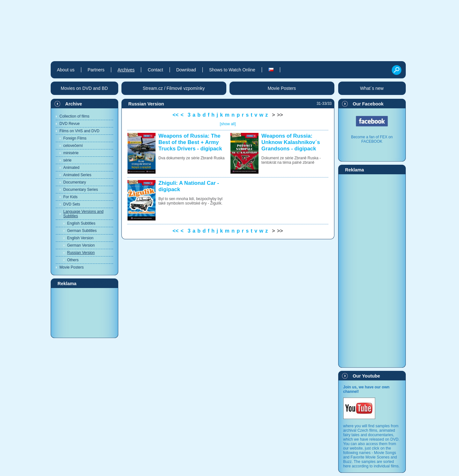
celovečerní (73, 146)
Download (186, 70)
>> (280, 115)
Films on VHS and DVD (80, 131)
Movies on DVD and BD (84, 88)
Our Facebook (368, 104)
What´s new (372, 88)
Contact (155, 70)
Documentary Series (81, 190)
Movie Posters (72, 267)
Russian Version (81, 253)
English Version (80, 238)
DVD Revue (70, 124)
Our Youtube (367, 376)
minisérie (71, 153)
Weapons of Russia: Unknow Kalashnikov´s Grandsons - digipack (291, 142)
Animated (72, 168)
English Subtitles (81, 223)
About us (66, 70)
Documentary (75, 182)
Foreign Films (75, 138)
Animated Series (77, 175)
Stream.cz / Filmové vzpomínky (174, 88)
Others (73, 260)
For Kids (71, 197)
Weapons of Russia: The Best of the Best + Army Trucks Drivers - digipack (190, 142)
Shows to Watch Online (232, 70)
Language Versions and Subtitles (84, 214)
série (68, 160)
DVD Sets (72, 204)
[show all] (228, 124)
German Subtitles (82, 231)
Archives (126, 70)
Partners (96, 70)
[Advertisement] (84, 313)
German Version (81, 245)
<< (175, 115)
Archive (74, 104)
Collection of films (75, 116)
